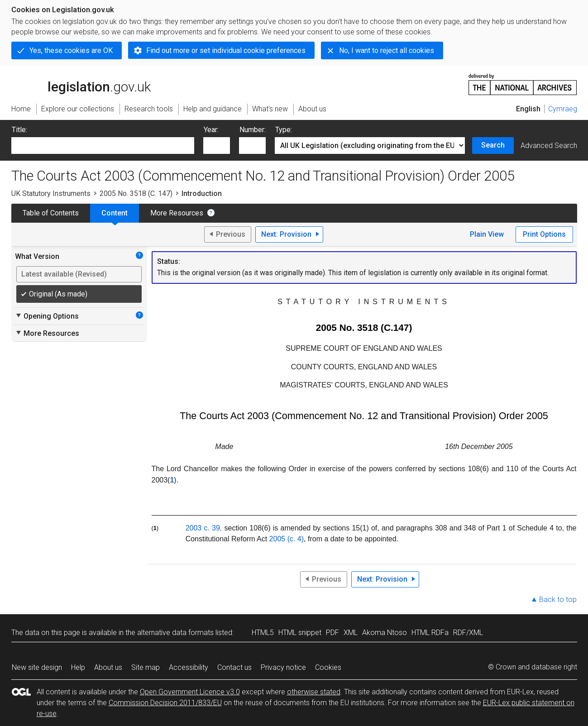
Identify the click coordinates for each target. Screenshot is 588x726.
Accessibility (189, 667)
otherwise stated (314, 692)
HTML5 (263, 633)
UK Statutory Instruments (51, 193)
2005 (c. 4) (287, 539)
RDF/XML (468, 633)
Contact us (234, 667)
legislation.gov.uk (81, 84)
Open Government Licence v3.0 (190, 692)
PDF (332, 633)
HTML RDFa (430, 633)
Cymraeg (563, 109)
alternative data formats (175, 633)
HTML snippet (300, 633)
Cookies (328, 667)
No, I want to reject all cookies (387, 50)
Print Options (544, 234)
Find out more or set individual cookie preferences (226, 50)
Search (493, 145)
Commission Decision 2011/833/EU (165, 703)
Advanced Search (549, 146)
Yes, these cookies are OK (71, 50)
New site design (37, 667)
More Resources (177, 213)
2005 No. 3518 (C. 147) (136, 193)
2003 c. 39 (203, 528)
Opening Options (47, 316)
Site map (146, 667)
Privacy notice (283, 667)
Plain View (487, 234)
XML (351, 633)
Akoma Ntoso (385, 633)
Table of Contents (51, 213)
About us (108, 667)
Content (115, 213)
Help (78, 667)
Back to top (558, 599)
